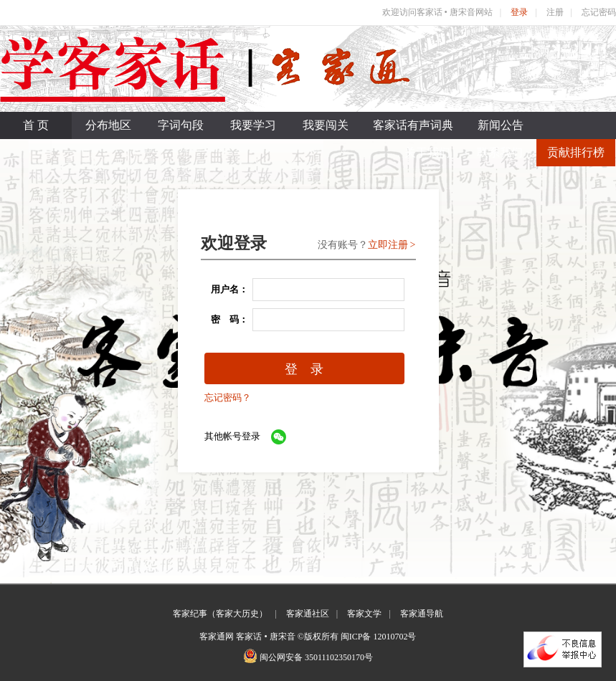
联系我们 (500, 152)
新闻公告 (501, 125)
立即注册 (388, 245)
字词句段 (181, 125)
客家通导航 (422, 614)
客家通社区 (308, 614)
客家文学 (364, 614)
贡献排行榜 (576, 152)
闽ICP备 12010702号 (379, 637)
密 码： (225, 319)
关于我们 (427, 152)
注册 (555, 12)
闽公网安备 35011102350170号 (316, 657)
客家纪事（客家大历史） (220, 614)
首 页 (36, 125)
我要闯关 (326, 125)
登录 (519, 12)
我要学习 (253, 125)
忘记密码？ (228, 397)
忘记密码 (599, 12)
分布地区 (108, 125)
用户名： (225, 289)
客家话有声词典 (413, 125)
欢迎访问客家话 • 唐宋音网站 (437, 12)
